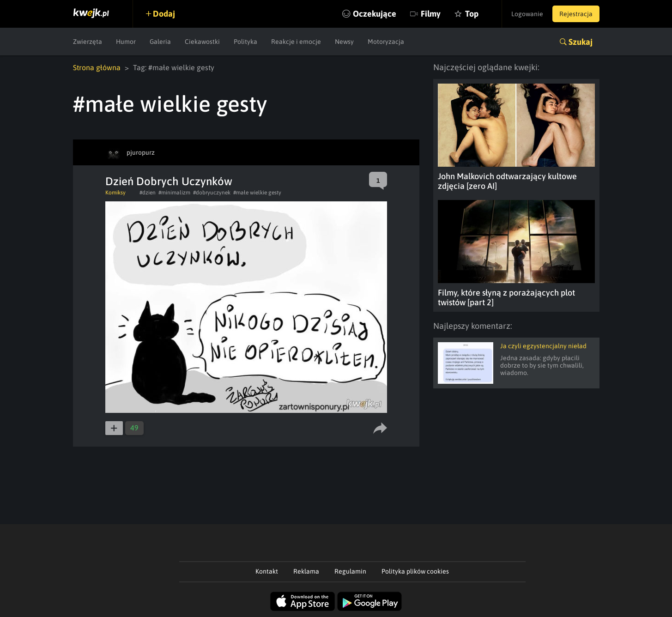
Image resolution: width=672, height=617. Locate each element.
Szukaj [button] (581, 42)
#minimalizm (174, 193)
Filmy (431, 14)
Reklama (306, 571)
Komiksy (115, 193)
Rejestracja (576, 14)
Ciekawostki (202, 42)
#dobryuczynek (212, 193)
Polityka (245, 42)
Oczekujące (375, 14)
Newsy (344, 42)
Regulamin (350, 571)
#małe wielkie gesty (257, 193)
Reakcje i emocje (296, 42)
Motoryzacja (386, 42)
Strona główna (97, 67)
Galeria (160, 42)
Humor (126, 42)
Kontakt (267, 571)
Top (472, 14)
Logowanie (527, 14)
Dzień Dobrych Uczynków (169, 181)
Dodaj (164, 14)
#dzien (148, 193)
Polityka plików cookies (415, 571)
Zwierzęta (88, 42)
